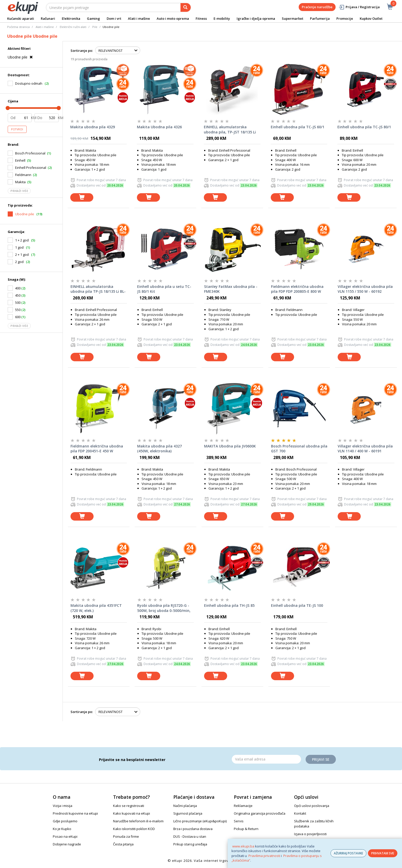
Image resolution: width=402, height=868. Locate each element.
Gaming (93, 18)
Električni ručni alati (73, 27)
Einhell (20, 160)
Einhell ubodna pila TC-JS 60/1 (298, 127)
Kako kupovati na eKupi (132, 813)
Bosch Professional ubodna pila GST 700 (299, 449)
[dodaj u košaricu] (82, 197)
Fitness (201, 18)
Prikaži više (19, 191)
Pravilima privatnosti (264, 856)
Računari (48, 18)
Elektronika (71, 18)
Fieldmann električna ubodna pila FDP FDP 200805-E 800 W (297, 289)
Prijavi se (321, 759)
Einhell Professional (31, 168)
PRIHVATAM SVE (383, 853)
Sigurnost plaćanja (188, 813)
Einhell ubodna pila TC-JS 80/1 (364, 127)
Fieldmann (23, 175)
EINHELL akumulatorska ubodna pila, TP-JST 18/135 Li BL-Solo (230, 130)
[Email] (266, 759)
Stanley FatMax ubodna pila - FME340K (231, 289)
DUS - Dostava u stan (190, 836)
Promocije (345, 18)
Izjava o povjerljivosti (310, 834)
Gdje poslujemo (65, 821)
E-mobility (222, 18)
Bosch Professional (30, 153)
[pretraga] (186, 7)
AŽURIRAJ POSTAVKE (348, 853)
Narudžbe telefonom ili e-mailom (138, 821)
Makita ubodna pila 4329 (93, 127)
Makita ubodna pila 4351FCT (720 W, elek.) (96, 608)
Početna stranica (18, 27)
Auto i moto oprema (173, 18)
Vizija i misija (63, 806)
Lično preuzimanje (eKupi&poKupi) (200, 821)
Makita (20, 182)
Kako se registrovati (129, 806)
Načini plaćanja (185, 806)
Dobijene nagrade (67, 844)
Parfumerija (320, 18)
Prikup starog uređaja (190, 844)
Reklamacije (243, 806)
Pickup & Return (246, 829)
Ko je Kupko (62, 829)
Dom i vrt (114, 18)
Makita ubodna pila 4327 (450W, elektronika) (159, 449)
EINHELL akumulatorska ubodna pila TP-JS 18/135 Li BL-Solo (98, 289)
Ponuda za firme (126, 836)
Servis (239, 821)
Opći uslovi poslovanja (312, 806)
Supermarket (293, 18)
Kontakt (300, 813)
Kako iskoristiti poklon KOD (134, 829)
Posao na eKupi (65, 836)
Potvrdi (17, 129)
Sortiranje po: (82, 51)
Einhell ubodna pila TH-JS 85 (229, 605)
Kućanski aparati (21, 18)
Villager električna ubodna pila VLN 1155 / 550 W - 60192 (365, 289)
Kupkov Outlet (371, 18)
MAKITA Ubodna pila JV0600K (230, 446)
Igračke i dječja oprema (256, 18)
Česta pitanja (123, 844)
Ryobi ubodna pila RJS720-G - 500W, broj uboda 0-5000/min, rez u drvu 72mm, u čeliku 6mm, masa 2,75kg (164, 608)
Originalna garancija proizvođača (260, 813)
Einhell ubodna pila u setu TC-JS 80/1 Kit (164, 289)
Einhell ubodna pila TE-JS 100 (297, 605)
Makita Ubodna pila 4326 (159, 127)
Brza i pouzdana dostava (193, 829)
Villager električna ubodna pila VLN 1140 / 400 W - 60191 (365, 449)
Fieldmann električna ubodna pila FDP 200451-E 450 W (97, 449)
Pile (95, 27)
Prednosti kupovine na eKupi (75, 813)
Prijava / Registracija (359, 7)
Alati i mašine (139, 18)
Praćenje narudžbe (317, 7)
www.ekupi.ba (243, 846)
